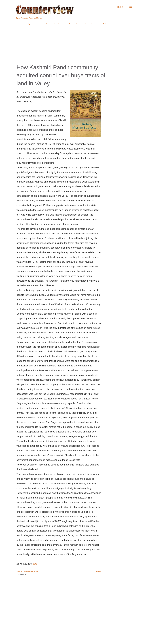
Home (18, 24)
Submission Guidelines (53, 24)
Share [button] (98, 571)
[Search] (121, 7)
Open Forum (33, 24)
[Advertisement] (74, 44)
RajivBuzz (106, 24)
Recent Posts (90, 24)
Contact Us (74, 24)
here (35, 564)
